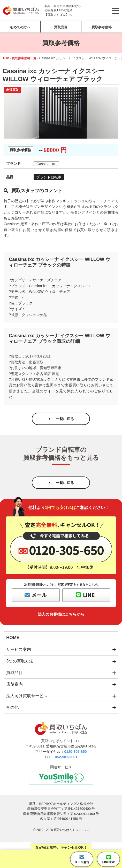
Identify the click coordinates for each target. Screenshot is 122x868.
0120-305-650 (75, 752)
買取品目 (61, 27)
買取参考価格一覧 (24, 58)
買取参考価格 (102, 27)
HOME (13, 638)
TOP (6, 58)
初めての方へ (20, 27)
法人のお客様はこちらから (61, 614)
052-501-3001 (66, 757)
